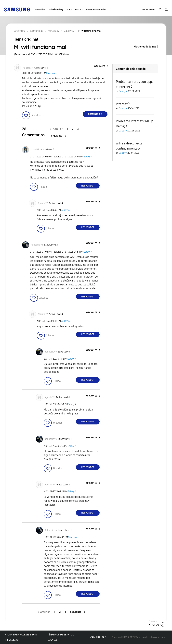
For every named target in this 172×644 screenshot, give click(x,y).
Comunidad (40, 10)
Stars (69, 10)
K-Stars (79, 10)
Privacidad (12, 640)
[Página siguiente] (59, 136)
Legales (53, 640)
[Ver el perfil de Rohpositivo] (37, 245)
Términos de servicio (61, 635)
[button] (102, 66)
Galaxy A (50, 73)
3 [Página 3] (78, 129)
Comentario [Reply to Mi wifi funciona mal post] (95, 114)
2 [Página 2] (73, 129)
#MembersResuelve (96, 10)
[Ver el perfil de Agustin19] (28, 68)
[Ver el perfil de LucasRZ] (35, 150)
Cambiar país (99, 637)
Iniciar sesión (148, 9)
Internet (122, 104)
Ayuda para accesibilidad (21, 635)
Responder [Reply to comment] (88, 186)
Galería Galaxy (56, 10)
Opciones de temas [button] (145, 47)
